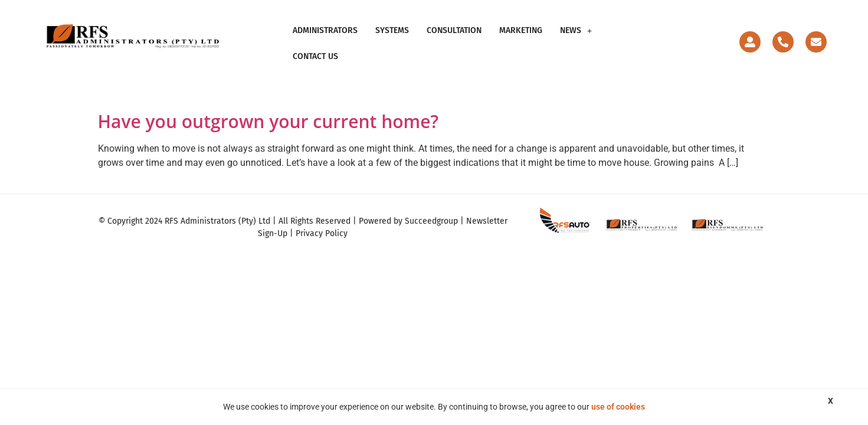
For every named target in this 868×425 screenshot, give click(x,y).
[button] (576, 41)
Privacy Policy (322, 227)
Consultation (454, 40)
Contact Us (632, 40)
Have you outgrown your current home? (268, 115)
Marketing (521, 40)
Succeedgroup (431, 215)
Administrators (325, 40)
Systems (392, 40)
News (576, 40)
